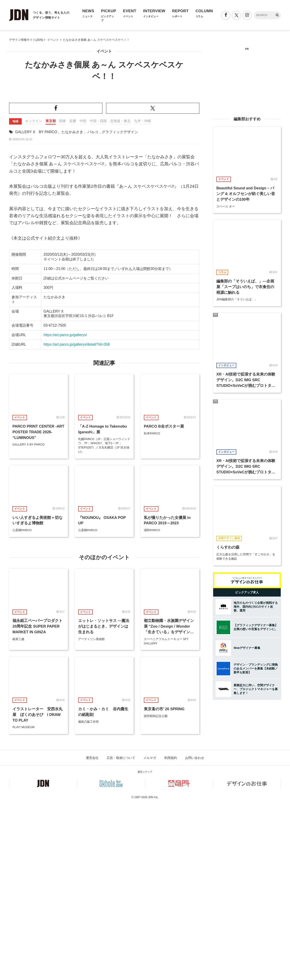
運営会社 (92, 934)
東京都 (51, 297)
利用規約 (171, 934)
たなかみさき (72, 308)
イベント (104, 51)
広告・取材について (121, 934)
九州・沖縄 (142, 297)
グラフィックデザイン (120, 308)
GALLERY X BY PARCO (36, 308)
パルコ (93, 308)
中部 (83, 297)
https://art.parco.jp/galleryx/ (65, 511)
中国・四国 (98, 297)
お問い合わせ (195, 934)
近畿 (73, 297)
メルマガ (150, 934)
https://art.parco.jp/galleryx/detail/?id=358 (77, 520)
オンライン (34, 297)
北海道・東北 (120, 297)
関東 (63, 297)
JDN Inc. (153, 973)
